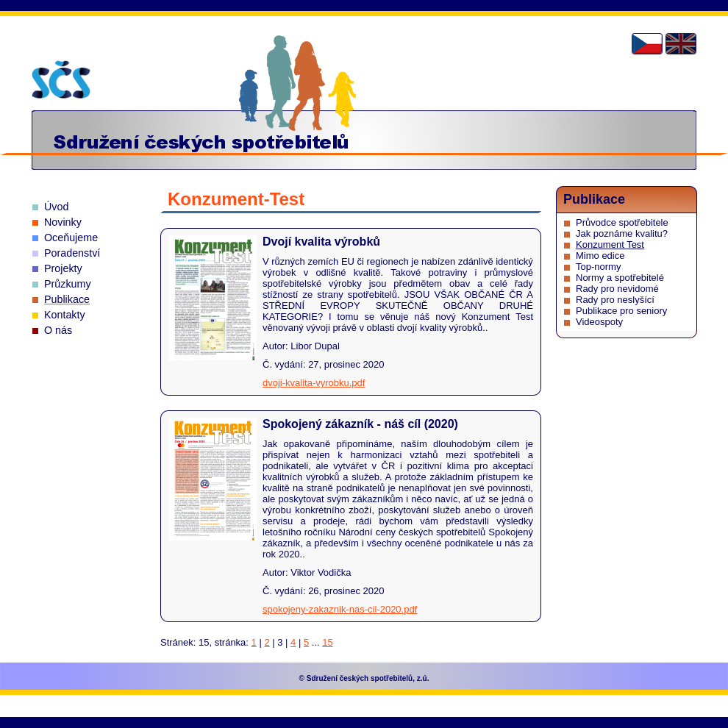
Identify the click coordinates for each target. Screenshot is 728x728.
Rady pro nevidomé (617, 289)
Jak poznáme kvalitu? (622, 233)
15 (327, 642)
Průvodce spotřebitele (622, 222)
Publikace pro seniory (621, 311)
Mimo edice (600, 256)
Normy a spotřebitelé (620, 278)
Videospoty (599, 322)
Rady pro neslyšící (615, 300)
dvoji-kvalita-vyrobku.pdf (314, 383)
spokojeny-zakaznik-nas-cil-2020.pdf (340, 609)
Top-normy (598, 267)
